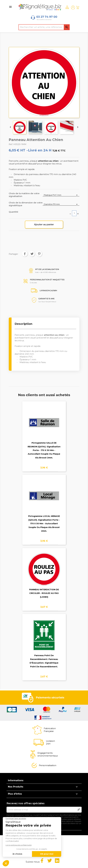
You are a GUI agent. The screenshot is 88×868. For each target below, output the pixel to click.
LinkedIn (57, 861)
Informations (16, 780)
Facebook (42, 861)
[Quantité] (74, 213)
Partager (25, 254)
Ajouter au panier (44, 225)
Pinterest (39, 254)
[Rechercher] (44, 27)
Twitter (50, 861)
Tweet (32, 254)
